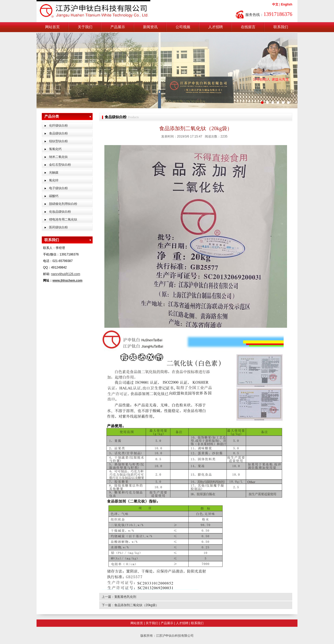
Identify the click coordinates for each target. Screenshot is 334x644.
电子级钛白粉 (58, 188)
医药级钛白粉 (58, 227)
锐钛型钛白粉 (58, 141)
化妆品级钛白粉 (60, 212)
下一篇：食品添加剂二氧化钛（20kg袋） (130, 605)
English (287, 4)
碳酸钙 (54, 196)
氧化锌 (54, 180)
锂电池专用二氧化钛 (63, 219)
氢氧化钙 (55, 149)
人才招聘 (216, 27)
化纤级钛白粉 (58, 126)
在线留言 (248, 27)
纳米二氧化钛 (58, 157)
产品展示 (118, 27)
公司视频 (183, 27)
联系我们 (281, 27)
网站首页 (52, 27)
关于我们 (85, 27)
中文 (275, 4)
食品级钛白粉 (58, 133)
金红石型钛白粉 (60, 165)
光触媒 (54, 172)
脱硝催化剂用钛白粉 (63, 204)
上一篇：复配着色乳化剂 (119, 597)
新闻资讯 (150, 27)
